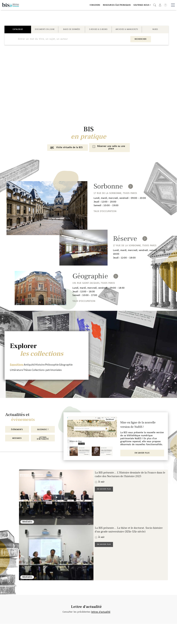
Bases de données (72, 30)
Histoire (50, 367)
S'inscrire (95, 6)
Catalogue (18, 30)
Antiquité (34, 367)
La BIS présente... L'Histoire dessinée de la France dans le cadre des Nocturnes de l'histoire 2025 (130, 480)
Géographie (17, 371)
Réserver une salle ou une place (110, 150)
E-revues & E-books (98, 30)
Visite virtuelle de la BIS (64, 150)
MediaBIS (17, 443)
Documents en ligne (45, 30)
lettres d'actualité (101, 617)
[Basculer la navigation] (173, 6)
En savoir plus (142, 458)
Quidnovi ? (43, 435)
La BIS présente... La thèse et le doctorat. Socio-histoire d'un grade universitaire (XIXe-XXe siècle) (129, 535)
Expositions (17, 367)
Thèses (51, 371)
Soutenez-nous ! (142, 6)
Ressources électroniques (117, 6)
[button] (155, 6)
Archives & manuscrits (127, 30)
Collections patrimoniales (25, 376)
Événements (17, 435)
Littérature (35, 371)
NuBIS (155, 30)
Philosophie (67, 367)
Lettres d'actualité (43, 443)
